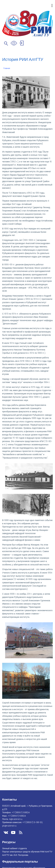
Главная (7, 68)
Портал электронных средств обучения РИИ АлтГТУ (27, 852)
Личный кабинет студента (14, 848)
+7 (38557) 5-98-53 (32, 822)
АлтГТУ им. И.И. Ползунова (15, 855)
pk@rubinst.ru (9, 826)
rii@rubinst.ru (16, 819)
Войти (22, 44)
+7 (21, 812)
